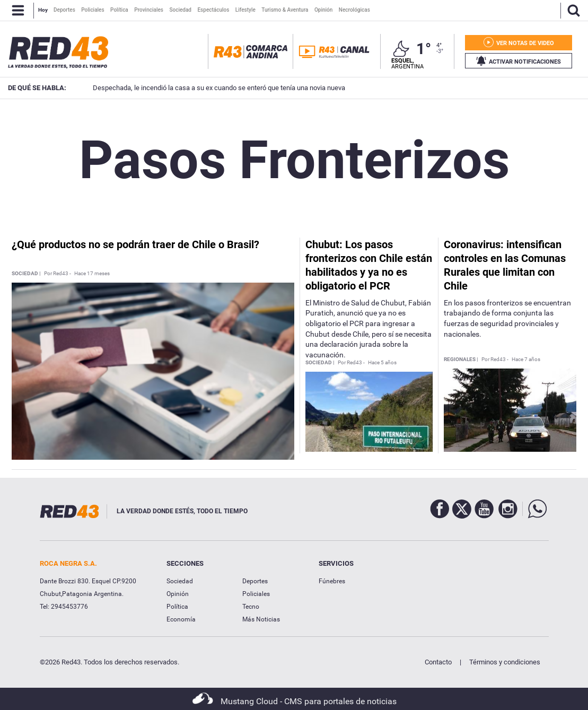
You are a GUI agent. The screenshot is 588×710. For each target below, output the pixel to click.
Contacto (438, 662)
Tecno (251, 607)
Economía (181, 619)
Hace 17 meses (92, 274)
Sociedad (180, 581)
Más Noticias (261, 619)
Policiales (256, 594)
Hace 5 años (382, 363)
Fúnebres (332, 581)
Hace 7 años (526, 360)
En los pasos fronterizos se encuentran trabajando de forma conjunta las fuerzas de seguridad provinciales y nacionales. (507, 318)
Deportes (255, 581)
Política (177, 607)
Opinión (178, 594)
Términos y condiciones (505, 662)
